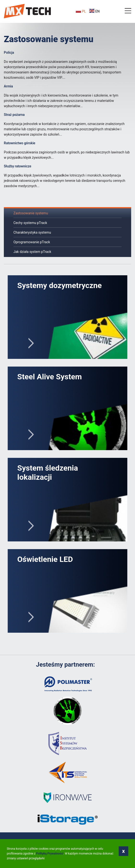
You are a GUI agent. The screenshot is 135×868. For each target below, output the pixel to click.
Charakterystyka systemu (32, 232)
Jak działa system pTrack (32, 252)
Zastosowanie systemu (31, 213)
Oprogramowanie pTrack (32, 242)
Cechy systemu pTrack (30, 223)
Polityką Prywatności (50, 854)
